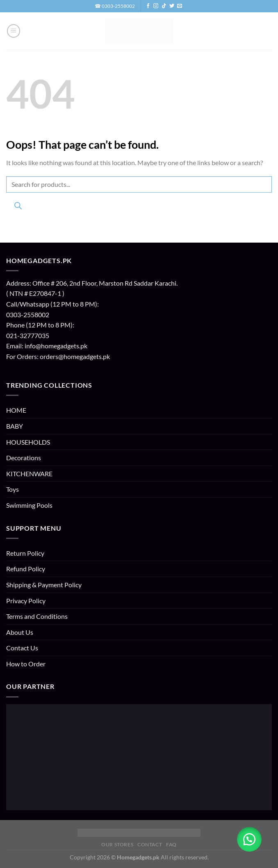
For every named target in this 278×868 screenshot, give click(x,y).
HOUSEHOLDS (28, 442)
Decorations (24, 458)
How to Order (26, 664)
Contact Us (22, 648)
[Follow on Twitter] (172, 6)
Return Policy (25, 553)
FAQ (171, 844)
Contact (150, 844)
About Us (20, 632)
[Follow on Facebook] (148, 6)
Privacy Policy (26, 601)
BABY (15, 426)
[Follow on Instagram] (156, 6)
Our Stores (117, 844)
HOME (16, 410)
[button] (14, 31)
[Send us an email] (180, 6)
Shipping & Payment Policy (44, 585)
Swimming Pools (29, 505)
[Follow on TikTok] (164, 6)
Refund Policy (26, 569)
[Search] (18, 207)
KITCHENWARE (29, 474)
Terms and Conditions (37, 616)
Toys (13, 489)
